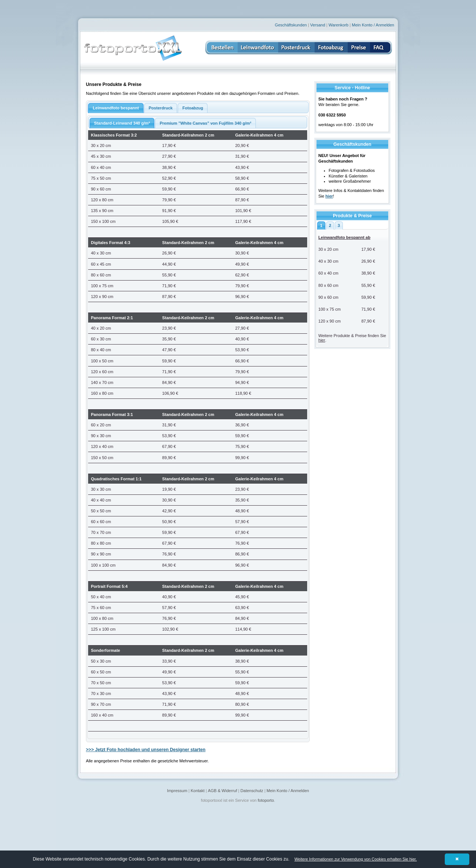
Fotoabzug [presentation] (193, 108)
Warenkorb (338, 25)
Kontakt (198, 791)
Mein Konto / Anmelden (373, 25)
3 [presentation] (339, 225)
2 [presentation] (330, 225)
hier (322, 340)
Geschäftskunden (291, 25)
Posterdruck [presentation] (161, 108)
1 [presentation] (321, 225)
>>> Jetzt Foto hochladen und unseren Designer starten (146, 750)
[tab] (321, 225)
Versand (318, 25)
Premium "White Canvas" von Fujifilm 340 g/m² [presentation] (205, 123)
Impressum (177, 791)
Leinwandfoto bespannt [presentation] (116, 108)
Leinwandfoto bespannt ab (344, 237)
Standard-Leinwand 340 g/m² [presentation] (122, 123)
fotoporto (266, 800)
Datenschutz (252, 791)
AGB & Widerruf (222, 791)
